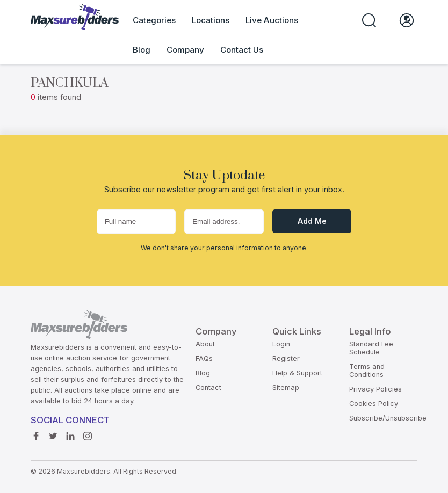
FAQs (204, 358)
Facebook (36, 433)
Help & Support (297, 373)
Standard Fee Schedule (371, 348)
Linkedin (70, 433)
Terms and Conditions (367, 371)
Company (185, 50)
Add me (312, 221)
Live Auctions (272, 20)
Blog (142, 50)
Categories (154, 20)
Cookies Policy (374, 404)
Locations (211, 20)
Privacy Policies (375, 389)
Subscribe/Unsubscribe (388, 418)
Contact (208, 387)
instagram (88, 433)
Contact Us (242, 50)
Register (286, 358)
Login (281, 344)
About (205, 344)
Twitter (53, 433)
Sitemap (286, 387)
